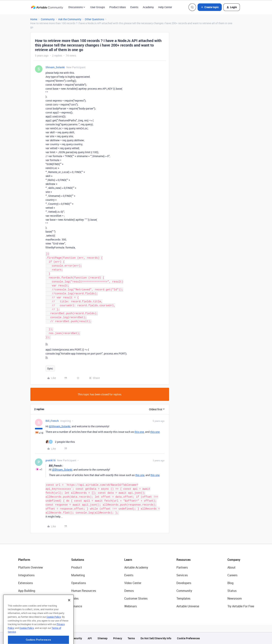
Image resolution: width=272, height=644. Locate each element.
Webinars (131, 606)
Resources (184, 560)
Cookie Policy (54, 630)
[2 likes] (60, 442)
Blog (230, 583)
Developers (184, 583)
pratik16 (51, 460)
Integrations (26, 575)
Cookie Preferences (188, 638)
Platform (24, 560)
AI (20, 598)
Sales (75, 598)
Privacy (118, 638)
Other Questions (94, 19)
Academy (148, 7)
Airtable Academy (136, 567)
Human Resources (84, 591)
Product (77, 567)
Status (232, 591)
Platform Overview (31, 567)
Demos (129, 591)
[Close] (69, 614)
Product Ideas (118, 7)
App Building (27, 591)
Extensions (25, 583)
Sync (50, 368)
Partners (182, 567)
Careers (232, 575)
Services (182, 575)
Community (48, 19)
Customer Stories (136, 598)
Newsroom (235, 598)
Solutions (78, 560)
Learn (128, 560)
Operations (79, 583)
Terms (131, 638)
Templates (183, 598)
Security (77, 638)
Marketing (78, 575)
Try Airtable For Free (241, 606)
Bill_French (52, 421)
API (90, 638)
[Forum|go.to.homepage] (47, 7)
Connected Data (29, 606)
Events (134, 7)
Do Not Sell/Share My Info (156, 638)
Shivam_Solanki (55, 67)
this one (139, 432)
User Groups (98, 7)
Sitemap (102, 638)
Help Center (165, 7)
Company (234, 560)
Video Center (133, 583)
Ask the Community (70, 19)
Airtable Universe (188, 606)
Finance (77, 606)
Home (34, 19)
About (231, 567)
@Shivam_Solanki (60, 426)
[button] (210, 7)
